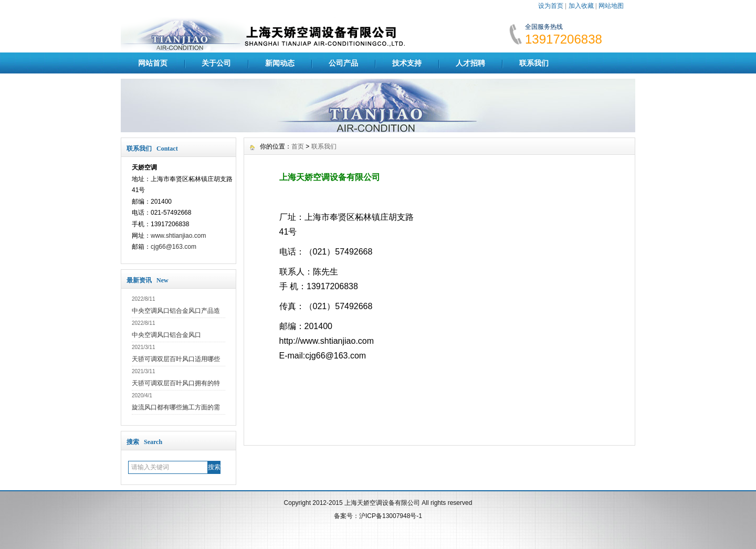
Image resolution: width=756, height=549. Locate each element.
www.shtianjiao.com (178, 236)
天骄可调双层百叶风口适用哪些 (176, 359)
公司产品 (343, 63)
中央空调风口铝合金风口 (166, 335)
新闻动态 (280, 63)
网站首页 (153, 63)
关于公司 (216, 63)
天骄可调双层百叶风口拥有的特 (176, 383)
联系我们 (534, 63)
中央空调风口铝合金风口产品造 (176, 311)
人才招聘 (470, 63)
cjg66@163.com (174, 247)
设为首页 (551, 6)
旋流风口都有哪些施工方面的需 (176, 407)
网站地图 (611, 6)
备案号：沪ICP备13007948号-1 (378, 516)
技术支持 (407, 63)
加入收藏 (581, 6)
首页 (298, 146)
